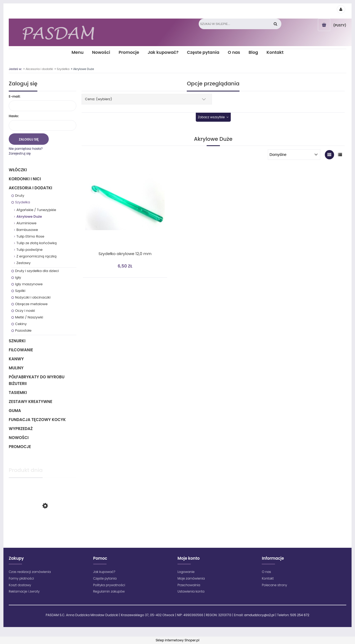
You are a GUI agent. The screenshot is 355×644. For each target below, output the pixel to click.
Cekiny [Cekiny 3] (21, 324)
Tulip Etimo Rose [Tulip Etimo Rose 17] (30, 236)
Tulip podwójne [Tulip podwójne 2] (30, 250)
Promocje (20, 447)
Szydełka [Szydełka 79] (23, 202)
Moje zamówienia (191, 578)
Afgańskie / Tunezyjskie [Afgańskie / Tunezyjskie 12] (36, 210)
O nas (266, 572)
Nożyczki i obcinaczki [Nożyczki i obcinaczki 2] (33, 297)
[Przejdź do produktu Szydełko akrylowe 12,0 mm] (125, 209)
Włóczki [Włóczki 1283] (18, 170)
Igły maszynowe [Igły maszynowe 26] (29, 284)
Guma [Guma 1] (15, 411)
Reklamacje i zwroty (24, 591)
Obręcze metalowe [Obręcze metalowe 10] (31, 304)
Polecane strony (274, 585)
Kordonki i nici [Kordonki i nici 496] (25, 179)
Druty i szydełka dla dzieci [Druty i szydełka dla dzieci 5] (37, 271)
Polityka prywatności (109, 585)
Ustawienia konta (191, 591)
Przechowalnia (189, 585)
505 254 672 (300, 615)
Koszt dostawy (20, 585)
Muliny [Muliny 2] (16, 368)
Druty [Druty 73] (20, 196)
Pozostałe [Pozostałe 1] (23, 330)
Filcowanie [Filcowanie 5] (21, 350)
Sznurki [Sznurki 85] (17, 341)
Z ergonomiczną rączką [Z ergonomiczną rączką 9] (36, 256)
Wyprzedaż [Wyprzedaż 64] (21, 429)
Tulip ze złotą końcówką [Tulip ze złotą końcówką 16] (37, 243)
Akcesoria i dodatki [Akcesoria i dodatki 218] (30, 188)
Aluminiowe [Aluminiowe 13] (26, 223)
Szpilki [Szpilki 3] (20, 291)
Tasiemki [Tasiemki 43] (18, 393)
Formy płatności (21, 578)
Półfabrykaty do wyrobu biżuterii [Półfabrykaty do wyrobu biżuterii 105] (37, 380)
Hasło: (14, 116)
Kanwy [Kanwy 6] (16, 359)
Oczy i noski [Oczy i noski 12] (25, 311)
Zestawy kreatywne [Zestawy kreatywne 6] (30, 402)
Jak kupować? (104, 572)
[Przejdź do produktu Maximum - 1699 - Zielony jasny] (43, 527)
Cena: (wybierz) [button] (99, 99)
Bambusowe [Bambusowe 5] (27, 230)
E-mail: (15, 96)
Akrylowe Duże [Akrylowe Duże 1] (29, 216)
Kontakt (268, 578)
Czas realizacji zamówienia (30, 572)
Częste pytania (105, 578)
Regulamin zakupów (109, 591)
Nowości (19, 438)
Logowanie (186, 572)
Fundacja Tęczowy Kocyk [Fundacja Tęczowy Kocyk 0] (37, 420)
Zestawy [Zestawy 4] (23, 263)
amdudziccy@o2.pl (259, 615)
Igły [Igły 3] (18, 277)
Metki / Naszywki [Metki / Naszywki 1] (29, 317)
